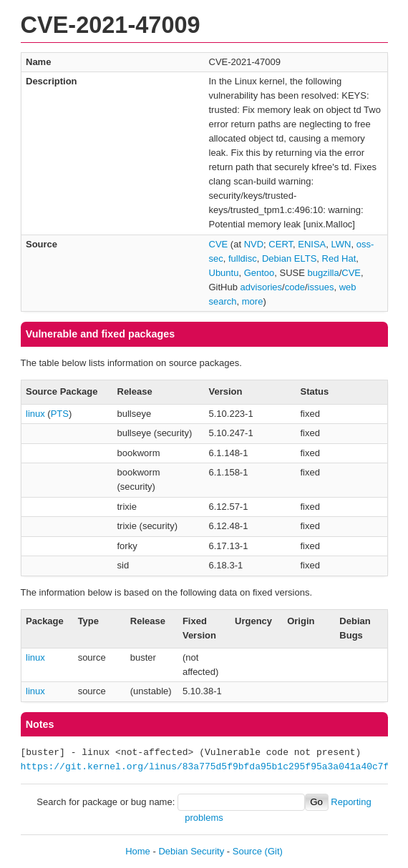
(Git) (274, 851)
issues (321, 287)
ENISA (312, 244)
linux (35, 414)
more (253, 301)
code (295, 287)
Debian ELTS (289, 258)
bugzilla (324, 273)
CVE (219, 244)
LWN (341, 244)
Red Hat (339, 258)
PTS (60, 414)
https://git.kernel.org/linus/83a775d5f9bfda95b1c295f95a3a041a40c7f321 (213, 767)
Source (247, 851)
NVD (254, 244)
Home (138, 851)
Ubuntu (224, 273)
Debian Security (191, 851)
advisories (262, 287)
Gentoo (259, 273)
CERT (281, 244)
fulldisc (243, 258)
